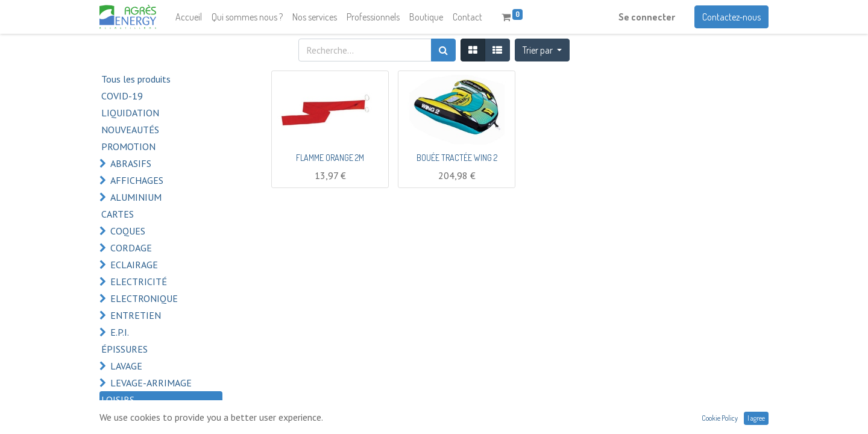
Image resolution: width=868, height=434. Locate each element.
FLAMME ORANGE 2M (330, 158)
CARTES (118, 214)
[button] (542, 50)
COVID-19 (122, 96)
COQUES (128, 231)
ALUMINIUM (136, 197)
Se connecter (647, 17)
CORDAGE (131, 248)
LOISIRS (118, 400)
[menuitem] (189, 17)
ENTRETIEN (136, 315)
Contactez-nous (731, 17)
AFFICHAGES (137, 180)
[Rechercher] (443, 50)
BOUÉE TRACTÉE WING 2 (457, 158)
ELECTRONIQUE (144, 298)
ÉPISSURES (124, 349)
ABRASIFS (131, 163)
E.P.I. (120, 332)
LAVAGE (126, 366)
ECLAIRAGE (134, 265)
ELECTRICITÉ (139, 281)
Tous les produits (136, 79)
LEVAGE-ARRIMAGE (151, 383)
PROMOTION (128, 146)
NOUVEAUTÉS (130, 130)
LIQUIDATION (130, 113)
